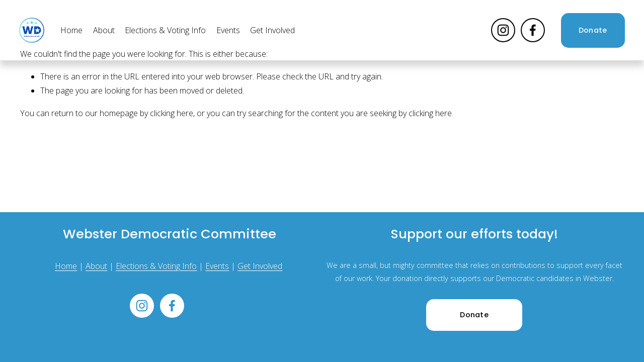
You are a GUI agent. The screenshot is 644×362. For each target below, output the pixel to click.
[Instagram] (503, 30)
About (104, 30)
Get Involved (272, 30)
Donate (593, 30)
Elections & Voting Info (165, 30)
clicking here (172, 113)
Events (228, 30)
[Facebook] (533, 30)
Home (71, 30)
